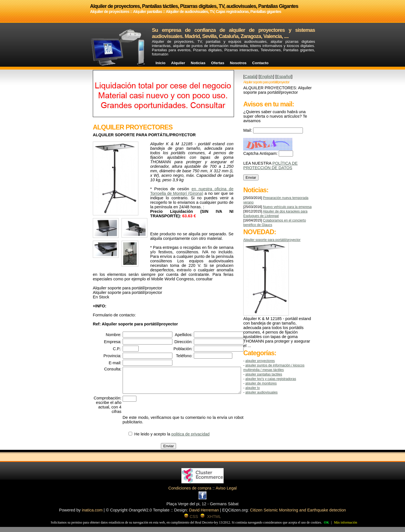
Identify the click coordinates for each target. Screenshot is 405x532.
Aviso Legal (226, 493)
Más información (345, 522)
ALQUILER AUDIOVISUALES (261, 392)
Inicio (160, 63)
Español (284, 77)
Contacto (260, 63)
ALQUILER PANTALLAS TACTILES (264, 374)
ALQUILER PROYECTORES (260, 361)
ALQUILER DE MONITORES (261, 383)
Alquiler (178, 63)
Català (250, 77)
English (266, 77)
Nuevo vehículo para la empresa (287, 207)
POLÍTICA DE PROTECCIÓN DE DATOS (270, 166)
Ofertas (218, 63)
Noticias (198, 63)
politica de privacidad (196, 439)
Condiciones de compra (190, 493)
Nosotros (238, 63)
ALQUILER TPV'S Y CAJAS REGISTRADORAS (271, 379)
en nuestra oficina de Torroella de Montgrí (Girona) (192, 191)
